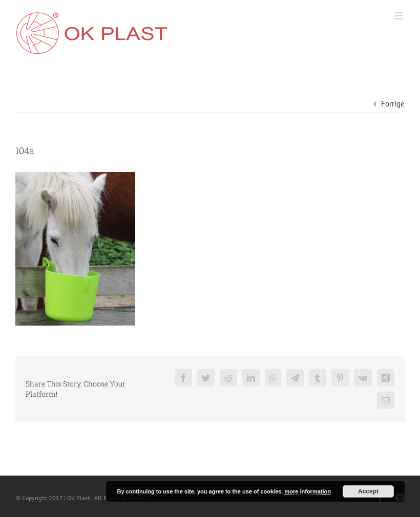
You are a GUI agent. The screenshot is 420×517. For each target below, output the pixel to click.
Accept (368, 491)
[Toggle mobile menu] (399, 16)
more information (307, 491)
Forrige (393, 104)
